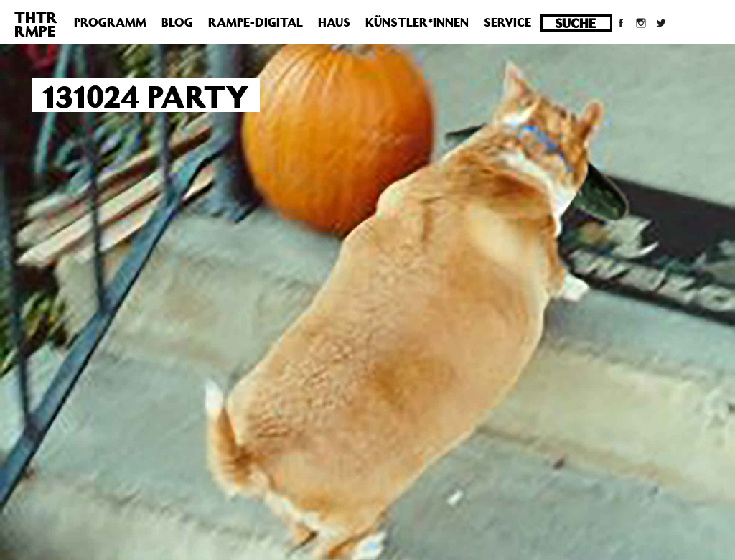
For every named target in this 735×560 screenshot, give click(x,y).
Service (507, 22)
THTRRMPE (36, 24)
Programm (110, 22)
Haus (334, 22)
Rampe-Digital (256, 22)
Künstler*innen (417, 22)
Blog (177, 22)
